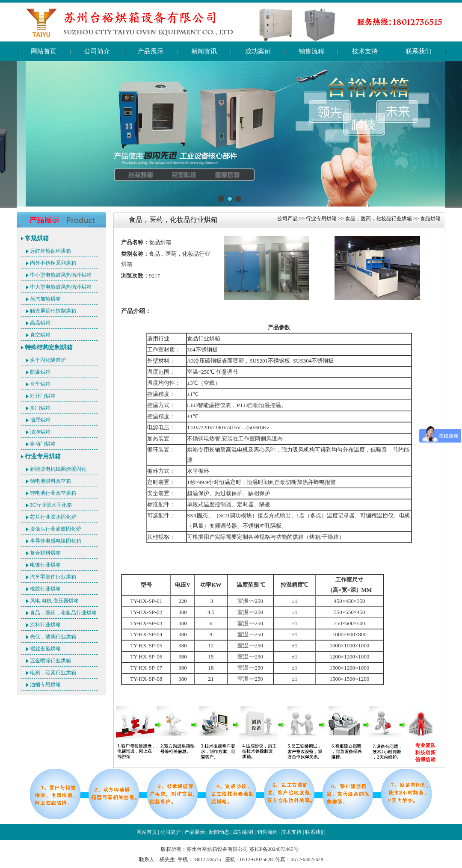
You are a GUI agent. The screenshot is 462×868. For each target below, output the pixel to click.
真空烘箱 (40, 335)
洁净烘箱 (40, 432)
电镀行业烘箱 (45, 565)
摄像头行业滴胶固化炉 (56, 529)
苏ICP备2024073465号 (274, 849)
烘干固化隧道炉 (48, 360)
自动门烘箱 (43, 444)
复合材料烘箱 (45, 553)
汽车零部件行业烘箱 (53, 577)
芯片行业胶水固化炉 (53, 517)
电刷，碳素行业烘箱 (53, 673)
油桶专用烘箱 (45, 685)
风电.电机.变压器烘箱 (54, 601)
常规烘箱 (37, 238)
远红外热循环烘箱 (50, 251)
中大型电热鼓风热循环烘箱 (61, 287)
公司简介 (97, 51)
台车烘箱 (40, 384)
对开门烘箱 (43, 396)
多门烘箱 (40, 408)
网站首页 (44, 51)
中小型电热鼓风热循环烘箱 (61, 275)
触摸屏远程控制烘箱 (53, 311)
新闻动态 (219, 832)
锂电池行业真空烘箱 (53, 493)
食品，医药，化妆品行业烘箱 (63, 613)
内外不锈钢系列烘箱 (53, 263)
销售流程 (311, 51)
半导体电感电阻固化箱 (56, 541)
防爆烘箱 (40, 372)
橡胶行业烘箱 (45, 589)
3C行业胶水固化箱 (51, 505)
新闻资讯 (204, 51)
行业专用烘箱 (43, 456)
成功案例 (258, 51)
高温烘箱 (40, 323)
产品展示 (151, 51)
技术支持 (365, 51)
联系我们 (418, 51)
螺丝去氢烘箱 (45, 649)
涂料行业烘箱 (45, 625)
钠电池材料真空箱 (50, 481)
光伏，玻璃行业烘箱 (53, 637)
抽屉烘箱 (40, 420)
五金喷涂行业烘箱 (50, 661)
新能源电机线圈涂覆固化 (58, 469)
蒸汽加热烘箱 (45, 299)
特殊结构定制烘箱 (49, 347)
